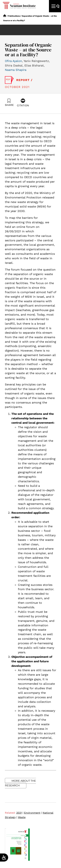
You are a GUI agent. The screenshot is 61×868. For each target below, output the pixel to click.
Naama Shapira (16, 70)
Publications (14, 16)
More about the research (20, 783)
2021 (20, 813)
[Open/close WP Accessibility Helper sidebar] (4, 858)
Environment (33, 813)
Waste (22, 817)
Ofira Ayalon (13, 61)
